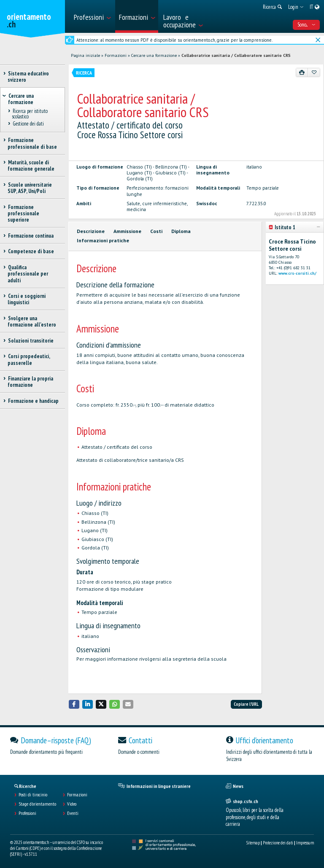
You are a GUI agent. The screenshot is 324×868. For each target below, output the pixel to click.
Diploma (181, 231)
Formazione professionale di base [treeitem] (32, 143)
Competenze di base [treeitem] (31, 251)
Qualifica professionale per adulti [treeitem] (28, 274)
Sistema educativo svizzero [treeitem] (28, 77)
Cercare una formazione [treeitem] (21, 99)
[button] (74, 704)
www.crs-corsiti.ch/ (297, 273)
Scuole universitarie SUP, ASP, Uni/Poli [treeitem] (30, 188)
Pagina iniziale (85, 55)
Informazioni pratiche (103, 240)
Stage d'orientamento (37, 804)
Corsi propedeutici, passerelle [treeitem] (29, 359)
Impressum (305, 843)
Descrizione (91, 231)
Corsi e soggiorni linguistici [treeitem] (27, 299)
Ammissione (127, 231)
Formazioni (116, 55)
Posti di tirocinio (33, 795)
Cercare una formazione (154, 55)
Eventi (73, 813)
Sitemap (253, 843)
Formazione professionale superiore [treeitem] (23, 214)
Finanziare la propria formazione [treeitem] (30, 382)
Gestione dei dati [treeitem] (28, 124)
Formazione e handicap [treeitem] (33, 401)
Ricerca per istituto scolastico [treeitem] (30, 114)
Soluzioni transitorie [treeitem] (31, 341)
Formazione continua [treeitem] (31, 236)
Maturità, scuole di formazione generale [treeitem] (31, 166)
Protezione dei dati (278, 843)
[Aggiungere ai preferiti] (314, 72)
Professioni (27, 813)
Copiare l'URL (246, 704)
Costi (156, 231)
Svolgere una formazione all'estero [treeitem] (32, 321)
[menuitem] (92, 16)
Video (72, 804)
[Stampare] (302, 72)
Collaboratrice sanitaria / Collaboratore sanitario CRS (236, 55)
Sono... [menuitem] (306, 25)
